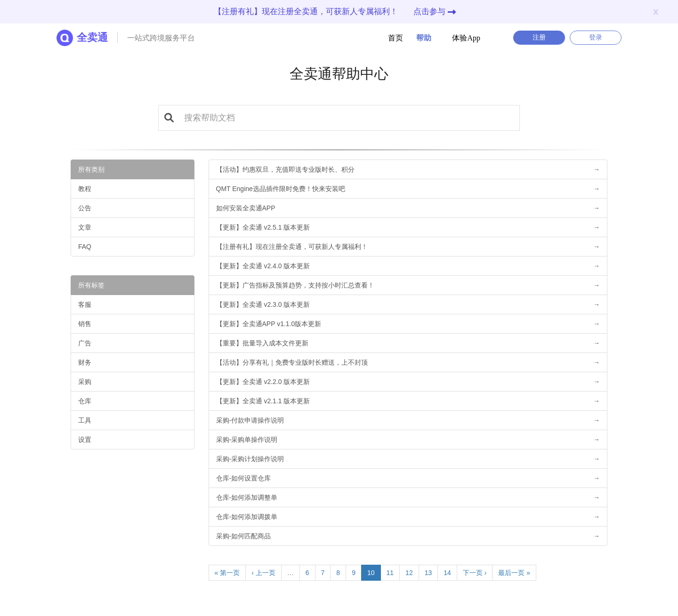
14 (447, 573)
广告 (85, 343)
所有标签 (91, 285)
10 (371, 573)
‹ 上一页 (263, 573)
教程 (85, 189)
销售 (85, 324)
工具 (85, 420)
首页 (395, 38)
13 (428, 573)
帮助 (418, 38)
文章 (85, 227)
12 (409, 573)
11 (390, 573)
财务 (85, 362)
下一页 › (475, 573)
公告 (85, 208)
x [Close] (656, 11)
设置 (85, 440)
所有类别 (91, 169)
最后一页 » (514, 573)
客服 (85, 304)
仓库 (85, 401)
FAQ (85, 247)
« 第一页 (227, 573)
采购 (85, 382)
